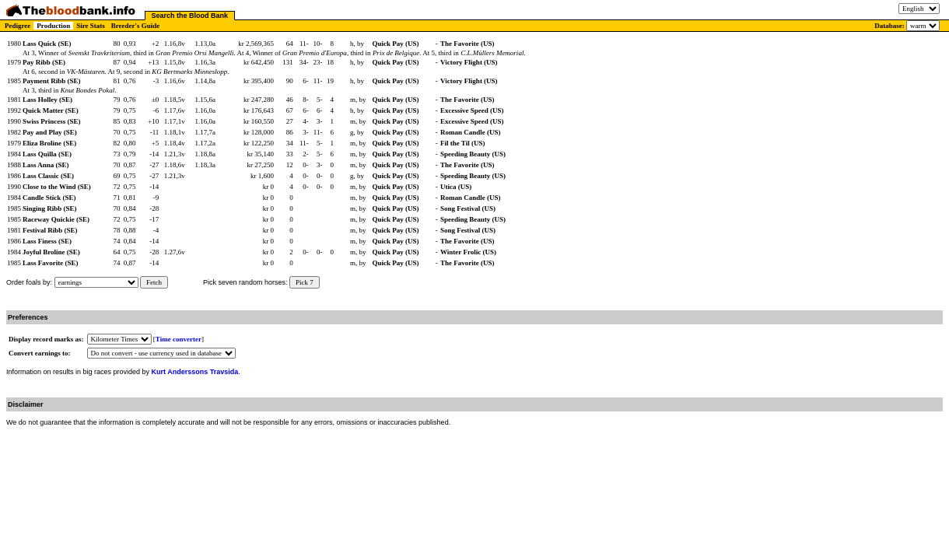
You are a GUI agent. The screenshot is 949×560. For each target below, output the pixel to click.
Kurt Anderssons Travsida (195, 372)
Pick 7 (305, 282)
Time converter (179, 339)
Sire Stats (91, 26)
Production (53, 26)
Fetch (154, 282)
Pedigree (18, 26)
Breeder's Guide (136, 26)
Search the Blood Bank (190, 16)
